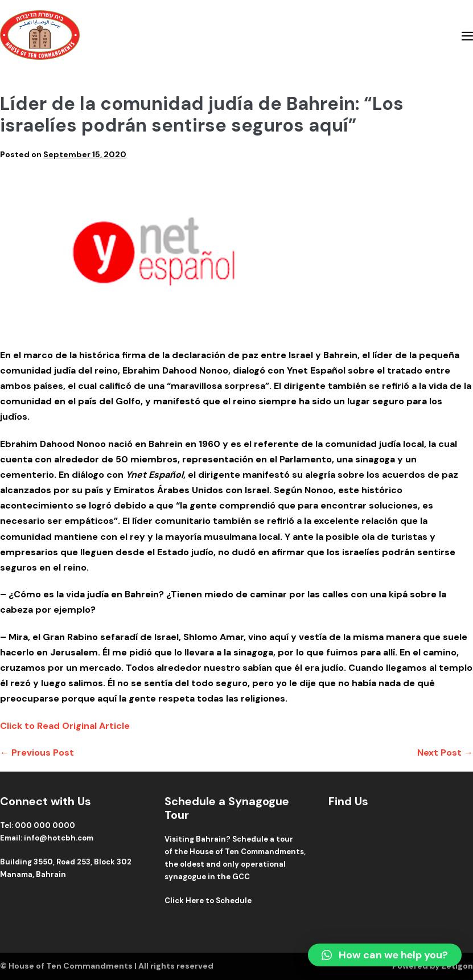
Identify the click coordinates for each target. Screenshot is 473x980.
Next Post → (445, 753)
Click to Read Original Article (65, 726)
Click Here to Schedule (208, 901)
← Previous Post (37, 753)
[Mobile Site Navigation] (467, 36)
